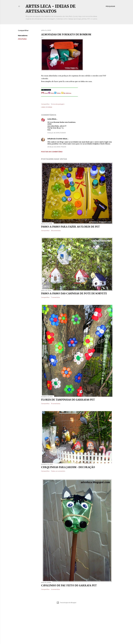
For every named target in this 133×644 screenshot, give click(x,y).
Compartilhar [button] (23, 30)
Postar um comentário (52, 152)
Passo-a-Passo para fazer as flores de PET (70, 227)
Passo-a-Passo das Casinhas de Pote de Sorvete (74, 293)
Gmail (46, 93)
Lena (49, 119)
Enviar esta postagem (58, 104)
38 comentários (56, 231)
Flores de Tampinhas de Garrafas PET (68, 400)
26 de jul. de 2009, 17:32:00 (57, 147)
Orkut (52, 93)
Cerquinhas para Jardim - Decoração (68, 467)
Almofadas (22, 39)
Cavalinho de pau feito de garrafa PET (69, 585)
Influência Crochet (55, 139)
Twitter (59, 93)
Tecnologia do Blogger (66, 603)
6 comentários (55, 589)
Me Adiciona (67, 93)
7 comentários (55, 297)
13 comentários (56, 404)
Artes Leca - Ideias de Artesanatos (51, 9)
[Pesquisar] (110, 6)
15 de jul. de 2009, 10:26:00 (57, 133)
